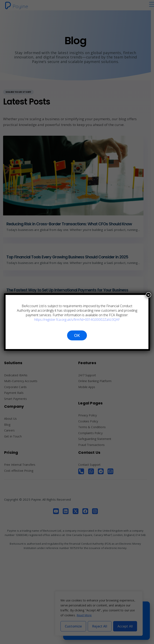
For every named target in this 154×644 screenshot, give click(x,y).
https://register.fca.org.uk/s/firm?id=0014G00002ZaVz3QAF (77, 320)
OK (77, 335)
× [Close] (148, 295)
